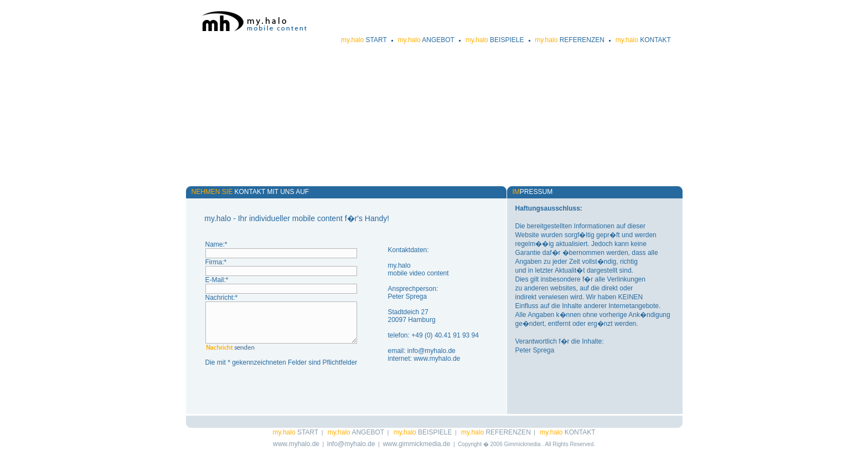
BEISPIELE (495, 40)
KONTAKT (643, 40)
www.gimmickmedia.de (416, 444)
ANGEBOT (426, 40)
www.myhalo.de (437, 359)
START (364, 40)
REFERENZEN (570, 40)
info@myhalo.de (432, 351)
